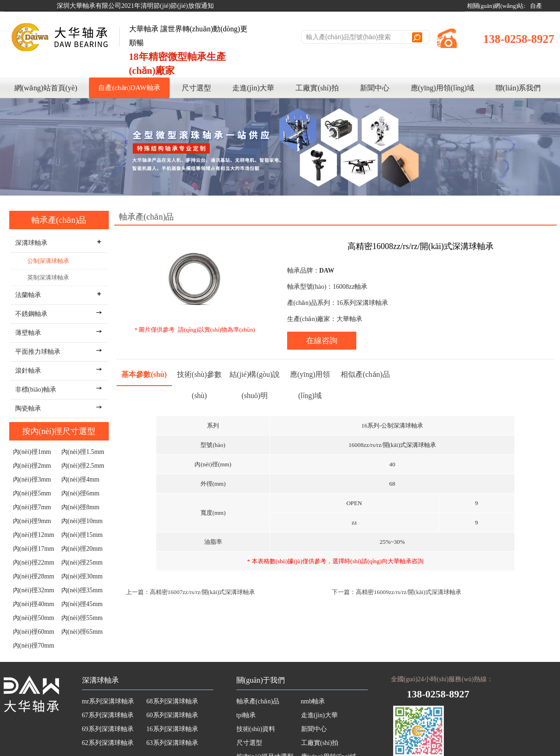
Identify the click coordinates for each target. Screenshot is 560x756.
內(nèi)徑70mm (34, 646)
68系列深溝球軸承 (172, 701)
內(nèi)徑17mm (34, 549)
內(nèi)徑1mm (32, 452)
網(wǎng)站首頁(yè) (46, 88)
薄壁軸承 (28, 333)
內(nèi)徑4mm (80, 479)
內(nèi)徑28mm (34, 576)
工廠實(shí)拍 (317, 88)
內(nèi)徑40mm (34, 604)
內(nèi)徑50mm (34, 618)
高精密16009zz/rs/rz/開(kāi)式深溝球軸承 (409, 592)
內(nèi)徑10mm (82, 521)
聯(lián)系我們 (518, 88)
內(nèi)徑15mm (82, 535)
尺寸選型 (196, 88)
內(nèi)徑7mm (32, 507)
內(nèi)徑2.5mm (83, 466)
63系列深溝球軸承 (172, 743)
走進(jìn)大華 (253, 88)
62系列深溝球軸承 (108, 743)
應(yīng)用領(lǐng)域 (442, 88)
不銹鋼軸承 (31, 314)
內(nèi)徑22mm (34, 563)
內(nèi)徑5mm (32, 493)
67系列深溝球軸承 (108, 715)
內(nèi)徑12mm (34, 535)
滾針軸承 (28, 371)
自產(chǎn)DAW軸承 (129, 88)
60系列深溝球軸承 (172, 715)
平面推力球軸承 (38, 352)
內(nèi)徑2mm (32, 466)
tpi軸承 (246, 715)
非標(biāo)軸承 (36, 390)
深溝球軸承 (100, 680)
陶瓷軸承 (28, 408)
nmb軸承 (313, 701)
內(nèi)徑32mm (34, 590)
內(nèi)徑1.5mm (83, 452)
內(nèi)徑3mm (32, 479)
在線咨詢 (322, 341)
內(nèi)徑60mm (34, 632)
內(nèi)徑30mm (82, 576)
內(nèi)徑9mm (32, 521)
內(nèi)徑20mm (82, 549)
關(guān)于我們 (261, 680)
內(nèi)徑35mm (82, 590)
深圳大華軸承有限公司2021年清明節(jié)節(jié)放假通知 (135, 6)
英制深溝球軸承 (48, 277)
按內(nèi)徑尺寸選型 (59, 431)
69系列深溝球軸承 (108, 729)
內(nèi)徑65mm (82, 632)
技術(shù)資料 (256, 729)
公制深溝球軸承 (48, 261)
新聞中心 (375, 88)
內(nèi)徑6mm (80, 493)
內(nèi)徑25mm (82, 563)
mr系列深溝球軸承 (108, 701)
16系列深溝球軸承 (172, 729)
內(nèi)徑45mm (82, 604)
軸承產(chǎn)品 (59, 220)
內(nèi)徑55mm (82, 618)
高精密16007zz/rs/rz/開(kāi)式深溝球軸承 (203, 592)
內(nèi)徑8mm (80, 507)
